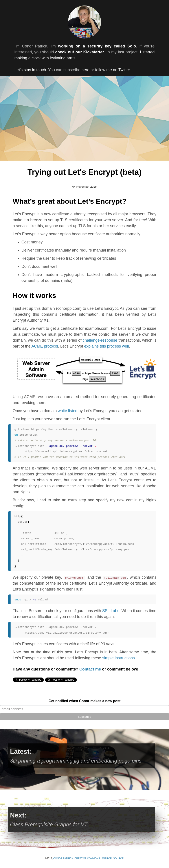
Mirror (107, 858)
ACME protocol (45, 346)
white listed (68, 411)
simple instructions (119, 658)
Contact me (90, 669)
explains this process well (106, 346)
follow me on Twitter (112, 70)
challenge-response (100, 340)
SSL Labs (111, 611)
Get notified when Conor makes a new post (84, 701)
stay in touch (35, 70)
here (85, 70)
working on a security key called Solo (97, 46)
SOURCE (118, 858)
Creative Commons (87, 858)
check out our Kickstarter (80, 52)
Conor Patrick (63, 858)
